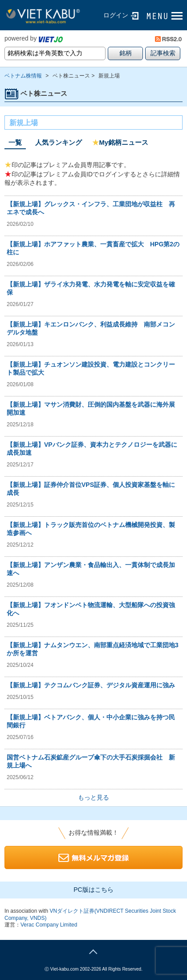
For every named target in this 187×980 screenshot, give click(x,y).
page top (93, 951)
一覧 (15, 143)
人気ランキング (59, 143)
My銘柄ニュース (120, 143)
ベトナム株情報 (23, 76)
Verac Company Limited (49, 925)
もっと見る (93, 797)
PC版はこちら (93, 890)
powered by (34, 38)
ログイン (116, 15)
